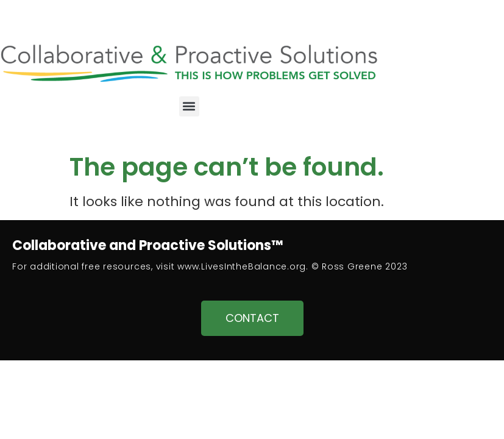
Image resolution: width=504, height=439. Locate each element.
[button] (189, 106)
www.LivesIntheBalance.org (242, 266)
